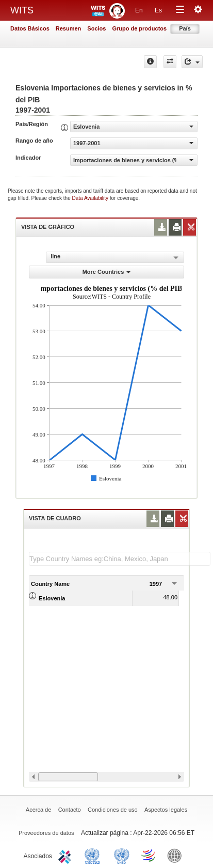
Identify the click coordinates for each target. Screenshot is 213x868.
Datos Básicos (30, 28)
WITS (22, 10)
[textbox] (120, 559)
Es (158, 10)
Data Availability (91, 198)
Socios (96, 28)
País (185, 28)
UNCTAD (94, 855)
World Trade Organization (149, 855)
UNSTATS (122, 855)
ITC (67, 855)
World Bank (177, 855)
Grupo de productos (139, 28)
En (139, 10)
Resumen (69, 28)
